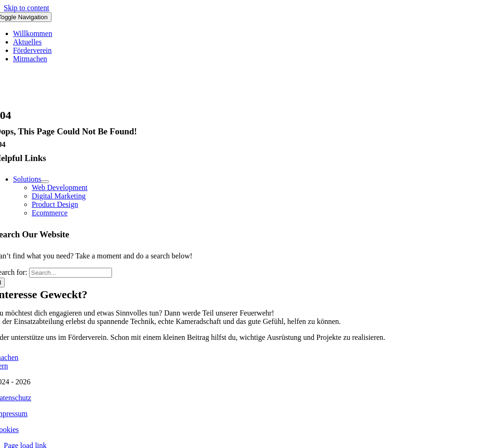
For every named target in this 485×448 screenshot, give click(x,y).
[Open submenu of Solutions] (45, 182)
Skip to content (26, 8)
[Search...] (71, 273)
